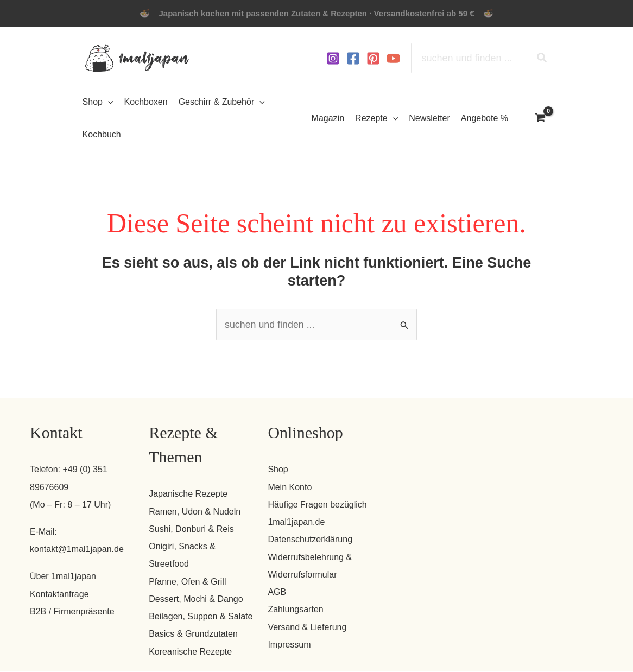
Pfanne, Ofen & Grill (187, 582)
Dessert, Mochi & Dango (196, 600)
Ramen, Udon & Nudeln (195, 512)
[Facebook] (353, 58)
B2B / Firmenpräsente (72, 611)
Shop (278, 470)
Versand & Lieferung (307, 628)
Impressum (289, 645)
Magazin (328, 118)
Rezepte (376, 118)
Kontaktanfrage (59, 594)
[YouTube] (393, 58)
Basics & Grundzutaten (193, 635)
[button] (108, 102)
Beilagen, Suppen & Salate (201, 617)
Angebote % (485, 118)
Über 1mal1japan (63, 577)
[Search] (542, 58)
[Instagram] (333, 58)
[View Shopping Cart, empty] (540, 119)
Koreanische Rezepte (190, 652)
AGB (277, 592)
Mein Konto (290, 487)
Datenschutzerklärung (310, 540)
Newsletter (429, 118)
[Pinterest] (373, 58)
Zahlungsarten (295, 610)
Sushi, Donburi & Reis (191, 529)
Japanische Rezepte (188, 494)
